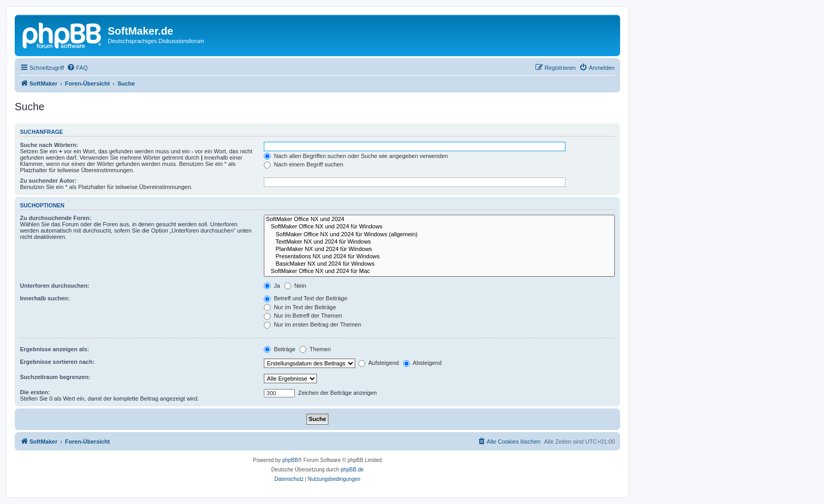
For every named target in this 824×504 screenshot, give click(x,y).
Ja (272, 286)
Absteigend (423, 363)
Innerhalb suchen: (45, 298)
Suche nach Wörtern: (49, 145)
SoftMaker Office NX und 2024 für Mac (439, 271)
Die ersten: (35, 392)
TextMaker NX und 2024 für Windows (439, 242)
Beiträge (280, 349)
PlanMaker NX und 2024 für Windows (439, 249)
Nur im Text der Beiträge (300, 307)
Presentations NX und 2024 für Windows (439, 257)
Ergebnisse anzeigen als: (54, 349)
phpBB (290, 460)
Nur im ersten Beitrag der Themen (312, 324)
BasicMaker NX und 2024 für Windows (439, 264)
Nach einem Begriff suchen (303, 164)
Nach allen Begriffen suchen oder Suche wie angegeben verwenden (356, 156)
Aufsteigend (379, 363)
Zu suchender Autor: (48, 181)
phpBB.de (352, 470)
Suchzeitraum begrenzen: (55, 377)
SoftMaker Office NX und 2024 (439, 219)
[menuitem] (77, 68)
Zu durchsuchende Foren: (56, 218)
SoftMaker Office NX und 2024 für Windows (439, 227)
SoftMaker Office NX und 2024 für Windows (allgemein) (439, 235)
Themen (315, 349)
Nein (295, 286)
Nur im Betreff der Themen (303, 316)
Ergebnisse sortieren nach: (57, 362)
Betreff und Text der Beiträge (306, 298)
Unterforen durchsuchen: (55, 286)
